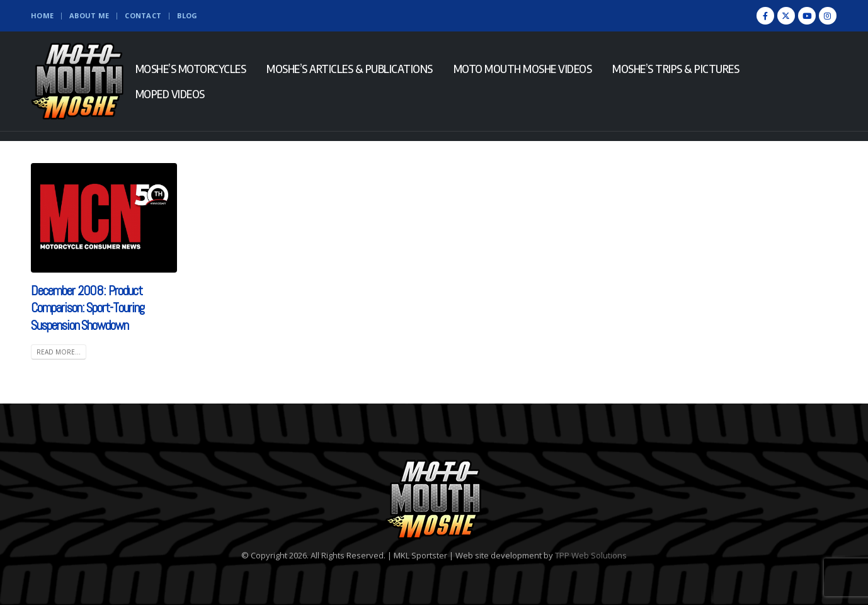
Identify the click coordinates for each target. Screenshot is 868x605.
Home (42, 15)
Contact (143, 15)
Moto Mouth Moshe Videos (523, 69)
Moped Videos (170, 94)
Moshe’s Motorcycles (191, 69)
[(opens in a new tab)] (104, 218)
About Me (89, 15)
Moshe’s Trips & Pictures (676, 69)
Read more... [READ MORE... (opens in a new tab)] (59, 352)
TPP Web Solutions (591, 555)
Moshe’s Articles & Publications (350, 69)
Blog (187, 15)
